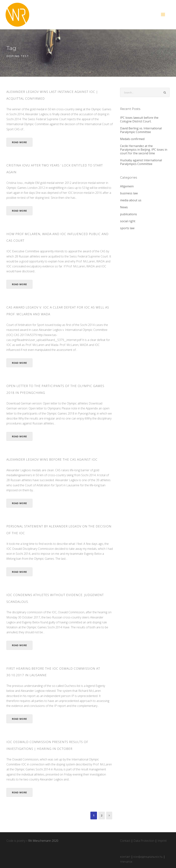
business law (129, 193)
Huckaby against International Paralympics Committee (141, 162)
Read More (19, 142)
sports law (127, 228)
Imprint (162, 841)
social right (128, 221)
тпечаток (126, 862)
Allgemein (127, 186)
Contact (125, 841)
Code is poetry (16, 841)
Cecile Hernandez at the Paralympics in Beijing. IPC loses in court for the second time (144, 150)
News (124, 207)
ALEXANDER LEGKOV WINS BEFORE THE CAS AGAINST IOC (52, 459)
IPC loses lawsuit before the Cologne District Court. (139, 119)
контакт (125, 857)
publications (129, 214)
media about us (131, 200)
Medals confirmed (132, 139)
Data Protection (144, 841)
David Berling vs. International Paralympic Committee (141, 130)
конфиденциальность (148, 857)
